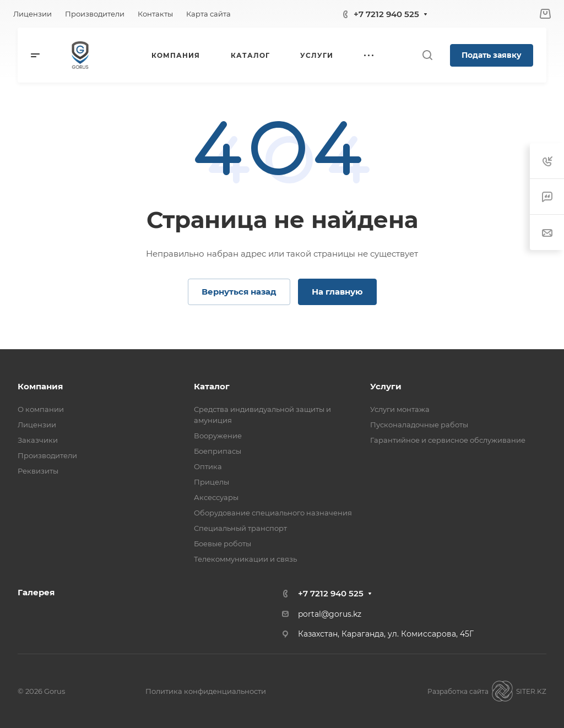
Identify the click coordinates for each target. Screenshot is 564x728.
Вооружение (218, 436)
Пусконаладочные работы (419, 425)
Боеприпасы (218, 451)
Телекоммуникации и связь (245, 559)
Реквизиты (38, 471)
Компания (40, 386)
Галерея (36, 592)
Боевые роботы (223, 544)
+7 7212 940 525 (386, 14)
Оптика (208, 466)
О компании (41, 409)
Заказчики (38, 440)
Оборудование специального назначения (273, 513)
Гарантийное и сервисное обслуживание (448, 440)
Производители (47, 455)
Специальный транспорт (240, 528)
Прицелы (211, 482)
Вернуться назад (239, 292)
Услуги (386, 386)
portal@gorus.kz (330, 614)
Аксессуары (216, 497)
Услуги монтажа (400, 409)
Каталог (212, 386)
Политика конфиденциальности (206, 691)
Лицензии (37, 425)
